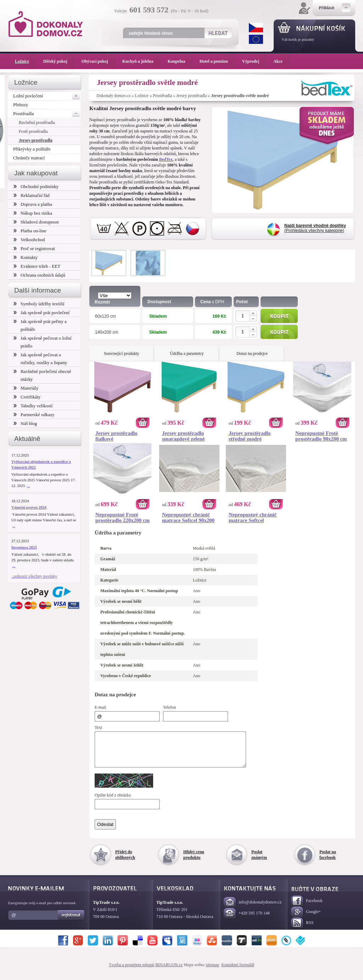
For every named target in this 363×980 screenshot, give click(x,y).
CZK (256, 28)
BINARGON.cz (169, 971)
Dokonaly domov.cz (114, 96)
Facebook (307, 908)
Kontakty (26, 257)
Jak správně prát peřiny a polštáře (40, 325)
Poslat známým (259, 861)
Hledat (218, 33)
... (28, 486)
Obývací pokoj (98, 61)
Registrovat (71, 922)
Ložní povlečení (47, 96)
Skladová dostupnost (36, 222)
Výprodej (254, 61)
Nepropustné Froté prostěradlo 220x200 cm (122, 517)
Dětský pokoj (59, 61)
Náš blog (25, 423)
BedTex (166, 159)
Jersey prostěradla (191, 96)
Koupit (279, 316)
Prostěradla (162, 96)
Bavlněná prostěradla (37, 123)
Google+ (306, 919)
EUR (256, 39)
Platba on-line (30, 231)
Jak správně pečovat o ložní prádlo (43, 342)
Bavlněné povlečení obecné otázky (42, 375)
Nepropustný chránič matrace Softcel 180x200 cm (253, 517)
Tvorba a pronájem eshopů (132, 971)
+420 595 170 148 (247, 920)
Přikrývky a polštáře (32, 149)
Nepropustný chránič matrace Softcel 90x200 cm (188, 517)
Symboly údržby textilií (39, 304)
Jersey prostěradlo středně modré (250, 436)
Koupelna (180, 61)
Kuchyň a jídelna (141, 61)
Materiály (26, 388)
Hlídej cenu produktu (194, 861)
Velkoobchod (29, 240)
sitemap (213, 971)
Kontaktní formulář (238, 971)
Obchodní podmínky (36, 186)
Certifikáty (27, 397)
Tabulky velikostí (33, 406)
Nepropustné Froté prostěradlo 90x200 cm (321, 436)
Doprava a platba (33, 204)
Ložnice (142, 96)
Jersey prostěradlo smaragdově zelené (183, 436)
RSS (302, 930)
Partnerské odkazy (34, 415)
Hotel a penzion (217, 61)
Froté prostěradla (33, 131)
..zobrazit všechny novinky (34, 576)
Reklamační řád (32, 195)
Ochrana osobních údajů (39, 275)
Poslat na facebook (328, 861)
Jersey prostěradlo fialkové (116, 436)
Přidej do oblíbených (125, 861)
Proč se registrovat (34, 248)
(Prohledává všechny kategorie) (315, 228)
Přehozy (21, 105)
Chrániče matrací (29, 158)
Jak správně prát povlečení (41, 313)
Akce (279, 61)
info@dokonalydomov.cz (253, 909)
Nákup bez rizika (33, 213)
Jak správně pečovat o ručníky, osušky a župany (40, 359)
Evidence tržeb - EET (37, 266)
